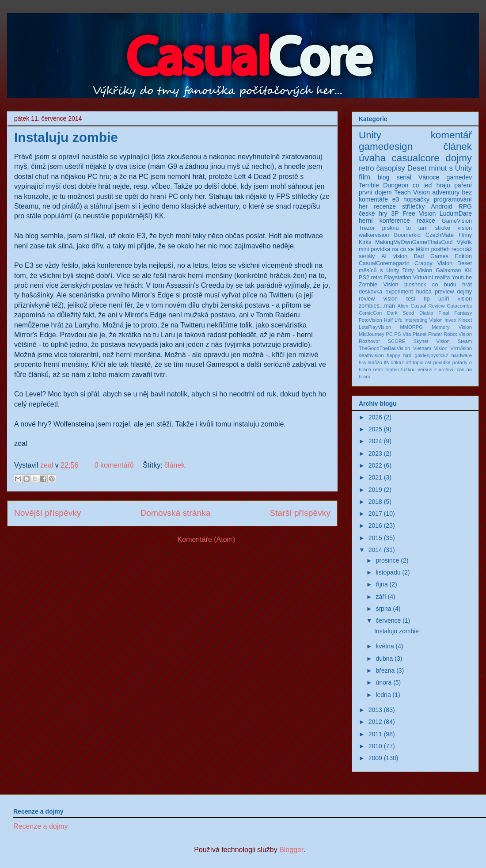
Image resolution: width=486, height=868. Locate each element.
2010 (375, 746)
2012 (375, 722)
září (381, 597)
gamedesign (386, 147)
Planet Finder (427, 334)
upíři (444, 299)
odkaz (397, 362)
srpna (383, 609)
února (383, 682)
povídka (442, 362)
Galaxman (448, 270)
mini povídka (374, 249)
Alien (403, 306)
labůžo (375, 362)
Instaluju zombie (66, 137)
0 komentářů (114, 465)
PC (389, 334)
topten (392, 369)
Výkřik (464, 242)
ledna (383, 695)
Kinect (465, 320)
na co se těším (411, 249)
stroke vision (454, 228)
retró (378, 369)
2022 (375, 465)
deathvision (371, 355)
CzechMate (440, 235)
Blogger (291, 850)
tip (427, 299)
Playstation (398, 278)
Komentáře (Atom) (207, 539)
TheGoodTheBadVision (384, 348)
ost (428, 362)
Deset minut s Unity (440, 168)
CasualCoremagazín (384, 263)
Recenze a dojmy (41, 826)
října (382, 584)
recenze (385, 206)
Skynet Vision (431, 341)
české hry (373, 213)
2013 (375, 710)
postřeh (440, 249)
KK (468, 270)
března (385, 670)
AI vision (394, 256)
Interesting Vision (423, 320)
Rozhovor (369, 341)
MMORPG (411, 327)
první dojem (375, 192)
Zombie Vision (379, 285)
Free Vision (419, 213)
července (388, 621)
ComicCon (370, 313)
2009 (375, 758)
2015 (375, 538)
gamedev (459, 177)
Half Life (393, 320)
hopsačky (416, 199)
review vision (378, 299)
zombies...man (377, 306)
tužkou (408, 369)
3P (395, 213)
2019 (375, 490)
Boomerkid (407, 235)
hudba (424, 292)
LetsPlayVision (375, 327)
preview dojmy (453, 292)
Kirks (365, 242)
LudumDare (456, 213)
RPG (465, 206)
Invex (450, 320)
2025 (375, 429)
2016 (375, 525)
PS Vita (403, 334)
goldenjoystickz (431, 355)
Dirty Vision (418, 270)
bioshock (415, 285)
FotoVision (370, 320)
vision (465, 299)
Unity (370, 135)
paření (463, 185)
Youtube (462, 278)
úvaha (372, 158)
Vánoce (429, 177)
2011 (375, 734)
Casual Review (428, 306)
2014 (375, 550)
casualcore (416, 158)
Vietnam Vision (430, 348)
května (385, 646)
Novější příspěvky (47, 513)
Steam (465, 341)
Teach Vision (412, 192)
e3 (396, 199)
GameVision (457, 221)
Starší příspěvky (300, 513)
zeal (48, 465)
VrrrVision (461, 348)
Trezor (367, 228)
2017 (375, 514)
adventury (446, 192)
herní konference (384, 221)
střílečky (413, 206)
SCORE (397, 341)
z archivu (444, 369)
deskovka (370, 292)
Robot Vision (458, 334)
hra (362, 362)
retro (366, 168)
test (410, 299)
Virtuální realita (432, 278)
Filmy (465, 235)
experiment (399, 292)
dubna (384, 659)
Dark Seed (401, 313)
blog (383, 177)
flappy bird (399, 355)
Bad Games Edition (443, 256)
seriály (367, 256)
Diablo (426, 313)
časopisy (390, 168)
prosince (387, 560)
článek (175, 465)
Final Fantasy (455, 313)
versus (425, 369)
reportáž (462, 249)
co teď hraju (431, 185)
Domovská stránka (175, 513)
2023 (375, 453)
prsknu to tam (405, 228)
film (364, 177)
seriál (404, 177)
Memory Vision (452, 327)
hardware (461, 355)
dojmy (459, 158)
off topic (414, 362)
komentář (451, 135)
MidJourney (372, 334)
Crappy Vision (433, 263)
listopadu (388, 572)
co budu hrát (452, 285)
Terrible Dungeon (383, 185)
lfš (386, 362)
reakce (426, 221)
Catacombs (459, 306)
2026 (375, 417)
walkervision (374, 235)
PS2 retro (370, 278)
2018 (375, 502)
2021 (375, 477)
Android (441, 206)
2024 (375, 441)
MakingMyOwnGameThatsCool (414, 242)
